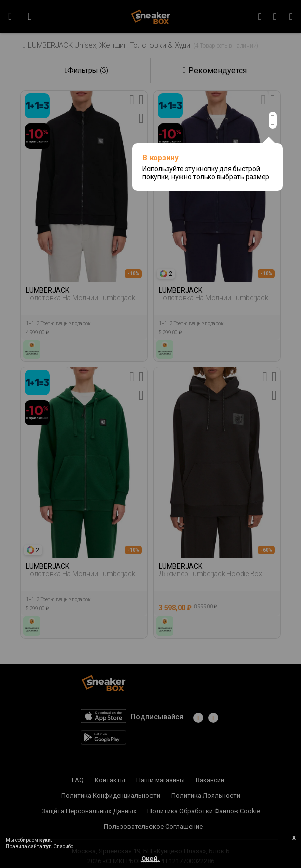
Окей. (150, 859)
